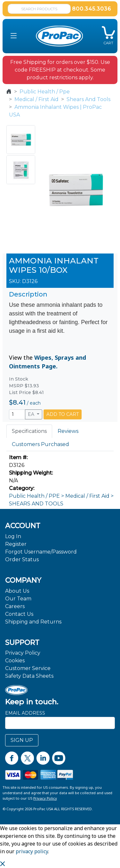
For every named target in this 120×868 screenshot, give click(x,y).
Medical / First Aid (36, 99)
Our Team (18, 599)
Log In (13, 536)
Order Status (22, 559)
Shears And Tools (88, 99)
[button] (14, 36)
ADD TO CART (63, 414)
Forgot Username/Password (41, 552)
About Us (17, 591)
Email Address (25, 713)
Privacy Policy (23, 653)
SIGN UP (22, 740)
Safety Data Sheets (29, 676)
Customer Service (28, 668)
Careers (15, 606)
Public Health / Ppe (45, 92)
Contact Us (19, 614)
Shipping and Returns (33, 622)
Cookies (15, 661)
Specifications (29, 431)
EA (32, 414)
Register (16, 544)
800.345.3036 (92, 9)
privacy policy (32, 851)
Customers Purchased (40, 444)
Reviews (68, 431)
